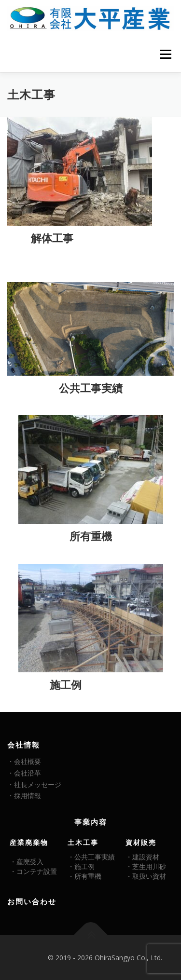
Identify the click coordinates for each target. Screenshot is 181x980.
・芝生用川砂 (146, 866)
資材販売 (141, 842)
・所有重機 (84, 876)
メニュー (165, 54)
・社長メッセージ (34, 784)
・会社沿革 (24, 773)
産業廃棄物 (29, 842)
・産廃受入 (27, 862)
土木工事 (83, 842)
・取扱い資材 (146, 876)
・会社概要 (24, 761)
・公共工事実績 (91, 857)
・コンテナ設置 (33, 871)
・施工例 (81, 866)
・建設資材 (142, 857)
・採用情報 (24, 796)
